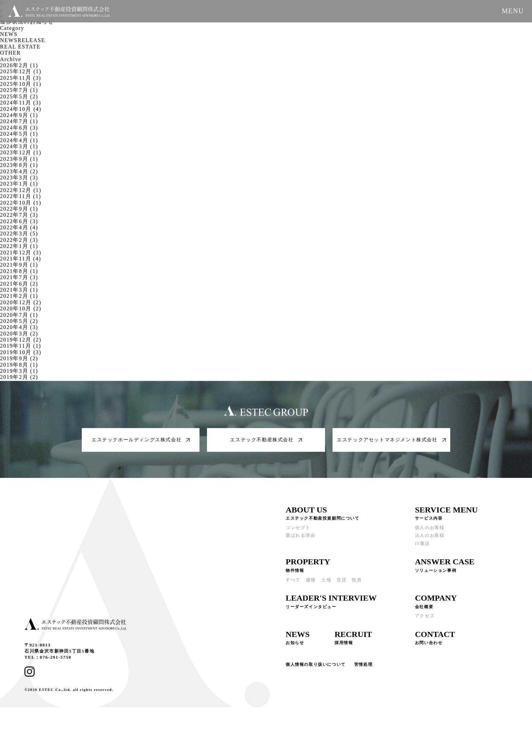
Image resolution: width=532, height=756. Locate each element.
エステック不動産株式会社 (266, 442)
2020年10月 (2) (21, 308)
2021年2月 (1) (19, 296)
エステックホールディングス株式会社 (141, 442)
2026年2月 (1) (19, 65)
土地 (326, 582)
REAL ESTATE (20, 47)
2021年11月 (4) (21, 259)
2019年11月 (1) (21, 346)
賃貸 (341, 582)
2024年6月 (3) (19, 128)
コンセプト (298, 530)
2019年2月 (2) (19, 377)
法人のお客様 (430, 538)
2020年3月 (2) (19, 334)
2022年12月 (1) (21, 190)
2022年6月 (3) (19, 221)
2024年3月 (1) (19, 146)
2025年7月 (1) (19, 90)
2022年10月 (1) (21, 203)
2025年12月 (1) (21, 71)
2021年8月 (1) (19, 271)
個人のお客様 (430, 530)
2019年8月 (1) (19, 365)
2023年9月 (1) (19, 159)
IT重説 (423, 546)
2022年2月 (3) (19, 240)
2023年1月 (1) (19, 184)
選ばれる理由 (301, 538)
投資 (357, 582)
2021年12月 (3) (21, 253)
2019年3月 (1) (19, 371)
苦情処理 (363, 667)
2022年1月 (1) (19, 246)
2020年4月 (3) (19, 327)
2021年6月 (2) (19, 284)
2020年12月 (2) (21, 302)
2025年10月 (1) (21, 84)
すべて (293, 582)
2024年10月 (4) (21, 109)
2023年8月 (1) (19, 165)
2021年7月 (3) (19, 277)
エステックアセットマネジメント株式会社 (391, 442)
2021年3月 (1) (19, 290)
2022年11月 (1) (21, 196)
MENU (513, 11)
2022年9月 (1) (19, 209)
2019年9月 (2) (19, 358)
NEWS (9, 34)
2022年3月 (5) (19, 234)
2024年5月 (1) (19, 134)
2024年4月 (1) (19, 140)
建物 (311, 582)
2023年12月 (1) (21, 152)
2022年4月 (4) (19, 227)
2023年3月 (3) (19, 178)
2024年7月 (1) (19, 121)
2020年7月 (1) (19, 315)
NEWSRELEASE (23, 40)
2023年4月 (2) (19, 171)
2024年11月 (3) (21, 103)
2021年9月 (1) (19, 265)
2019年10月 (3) (21, 352)
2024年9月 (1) (19, 115)
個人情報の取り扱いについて (316, 667)
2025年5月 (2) (19, 96)
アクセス (425, 618)
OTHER (10, 53)
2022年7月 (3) (19, 215)
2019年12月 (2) (21, 340)
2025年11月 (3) (21, 78)
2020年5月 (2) (19, 321)
